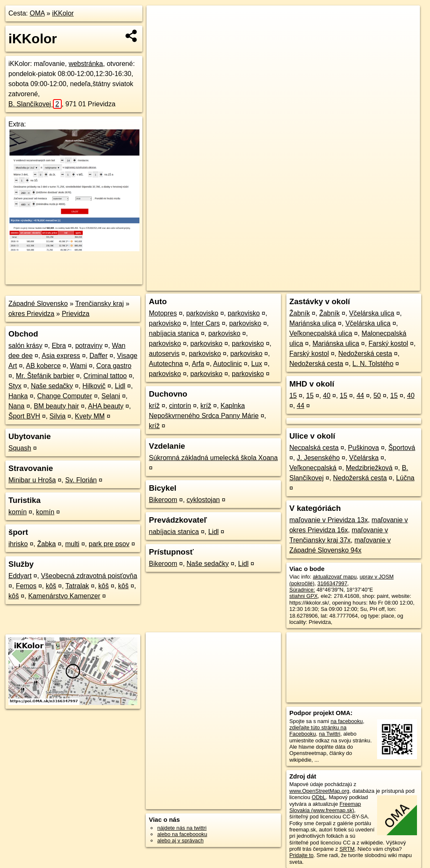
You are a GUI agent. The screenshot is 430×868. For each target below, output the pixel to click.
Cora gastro (114, 366)
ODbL (319, 797)
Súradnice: (302, 590)
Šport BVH (24, 416)
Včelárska (364, 458)
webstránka (86, 64)
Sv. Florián (81, 480)
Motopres (163, 313)
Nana (16, 406)
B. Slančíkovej (35, 104)
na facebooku (347, 721)
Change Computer (65, 396)
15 (293, 396)
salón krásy (25, 346)
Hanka (18, 396)
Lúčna (405, 478)
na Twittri (329, 734)
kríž (154, 406)
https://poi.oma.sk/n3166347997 (382, 284)
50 (377, 396)
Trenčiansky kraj (100, 304)
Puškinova (364, 448)
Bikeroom (163, 500)
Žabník (300, 313)
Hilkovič (94, 386)
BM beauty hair (57, 406)
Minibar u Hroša (32, 480)
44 (360, 396)
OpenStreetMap (275, 284)
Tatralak (77, 586)
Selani (111, 396)
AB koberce (43, 366)
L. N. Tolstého (373, 364)
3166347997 (332, 583)
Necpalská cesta (314, 448)
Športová (402, 448)
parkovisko (202, 313)
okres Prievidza (31, 314)
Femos (26, 586)
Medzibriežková (369, 468)
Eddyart (20, 576)
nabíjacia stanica (174, 333)
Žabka (46, 544)
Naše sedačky (52, 386)
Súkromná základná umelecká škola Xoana (213, 458)
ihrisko (18, 544)
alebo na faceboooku (182, 834)
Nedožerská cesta (365, 354)
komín (18, 512)
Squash (20, 448)
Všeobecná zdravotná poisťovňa (89, 576)
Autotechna (166, 364)
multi (72, 544)
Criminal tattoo (105, 376)
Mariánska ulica (313, 323)
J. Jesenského (318, 458)
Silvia (58, 416)
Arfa (198, 364)
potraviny (89, 346)
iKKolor (63, 13)
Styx (15, 386)
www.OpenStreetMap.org (319, 791)
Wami (79, 366)
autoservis (164, 354)
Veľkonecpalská (313, 468)
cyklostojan (203, 500)
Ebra (59, 346)
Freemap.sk (318, 284)
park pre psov (109, 544)
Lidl (120, 386)
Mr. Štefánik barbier (45, 376)
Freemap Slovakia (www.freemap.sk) (325, 807)
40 (327, 396)
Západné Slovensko (38, 304)
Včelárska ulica (372, 313)
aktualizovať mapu (335, 577)
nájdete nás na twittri (182, 828)
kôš (51, 586)
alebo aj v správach (180, 840)
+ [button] (161, 20)
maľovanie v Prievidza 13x (329, 520)
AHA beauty (106, 406)
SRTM (347, 849)
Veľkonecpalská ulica (321, 333)
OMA (37, 13)
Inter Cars (205, 323)
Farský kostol (388, 343)
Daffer (98, 356)
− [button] (161, 33)
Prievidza (76, 314)
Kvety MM (90, 416)
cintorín (180, 406)
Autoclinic (228, 364)
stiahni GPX (304, 596)
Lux (257, 364)
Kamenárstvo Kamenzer (64, 596)
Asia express (61, 356)
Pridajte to (302, 855)
